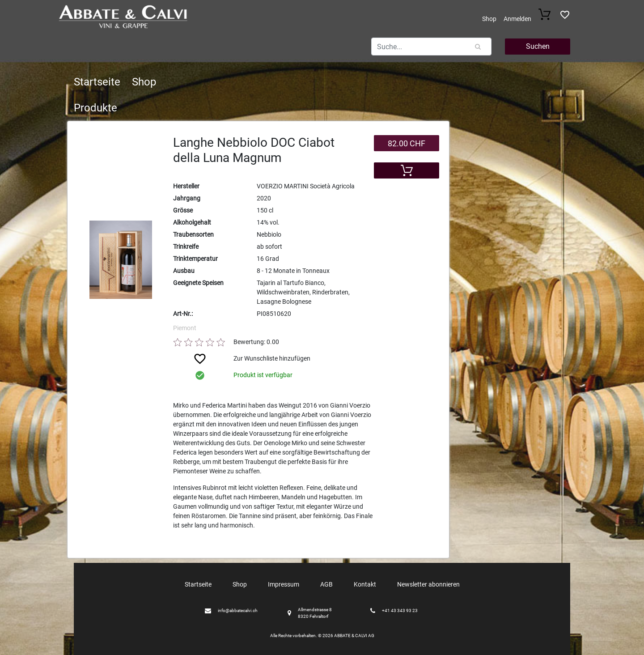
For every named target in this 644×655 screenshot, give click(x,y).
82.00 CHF (407, 143)
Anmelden (517, 19)
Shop (489, 19)
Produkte (95, 108)
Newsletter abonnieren (428, 584)
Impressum (284, 584)
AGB (326, 584)
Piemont (185, 328)
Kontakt (365, 584)
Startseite (97, 82)
